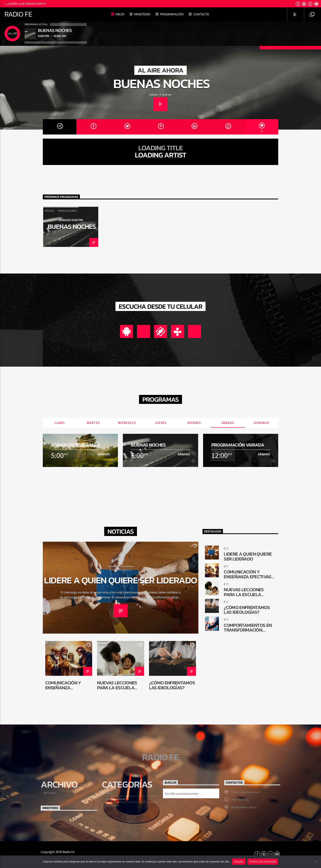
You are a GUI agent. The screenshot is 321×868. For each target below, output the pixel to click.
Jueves (161, 423)
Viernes (194, 423)
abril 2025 (50, 793)
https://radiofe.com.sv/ (245, 792)
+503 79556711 (240, 800)
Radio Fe (18, 14)
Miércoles (127, 423)
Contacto (201, 14)
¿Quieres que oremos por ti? (25, 4)
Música (49, 211)
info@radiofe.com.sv (244, 807)
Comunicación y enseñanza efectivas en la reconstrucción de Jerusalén (67, 685)
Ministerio (142, 14)
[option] (71, 227)
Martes (93, 423)
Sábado (228, 423)
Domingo (261, 423)
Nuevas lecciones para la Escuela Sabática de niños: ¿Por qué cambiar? (118, 685)
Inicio (120, 14)
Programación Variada (238, 445)
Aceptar (239, 862)
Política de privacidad (263, 862)
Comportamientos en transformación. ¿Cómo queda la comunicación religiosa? (248, 628)
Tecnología (112, 805)
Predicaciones (67, 211)
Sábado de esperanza (75, 445)
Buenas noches (162, 83)
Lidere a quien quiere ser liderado (121, 580)
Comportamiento (120, 570)
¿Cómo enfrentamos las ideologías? (172, 685)
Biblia (51, 645)
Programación (172, 14)
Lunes (60, 423)
